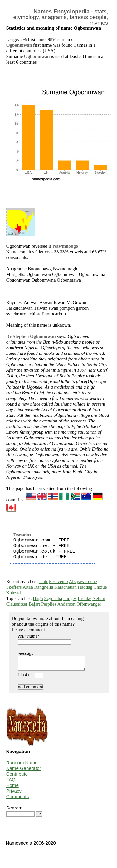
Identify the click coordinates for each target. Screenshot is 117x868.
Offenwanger (89, 604)
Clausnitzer (17, 604)
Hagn (38, 598)
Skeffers (14, 587)
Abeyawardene (83, 581)
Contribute (17, 777)
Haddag (85, 587)
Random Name (22, 765)
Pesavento (58, 581)
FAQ (11, 782)
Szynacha (53, 598)
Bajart (34, 604)
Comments (18, 799)
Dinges (70, 598)
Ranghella (44, 587)
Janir (43, 581)
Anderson (66, 604)
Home (12, 788)
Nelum (99, 598)
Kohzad (14, 593)
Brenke (84, 598)
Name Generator (24, 771)
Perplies (49, 604)
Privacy (14, 794)
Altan (28, 587)
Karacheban (66, 587)
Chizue (100, 587)
